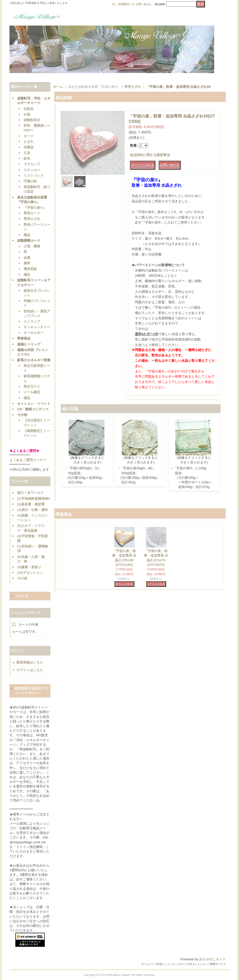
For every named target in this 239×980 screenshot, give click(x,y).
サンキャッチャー (37, 327)
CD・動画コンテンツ (33, 409)
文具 (27, 153)
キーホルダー (34, 333)
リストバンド (34, 176)
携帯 (27, 263)
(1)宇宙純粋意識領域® (34, 499)
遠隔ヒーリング (29, 344)
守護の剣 (30, 181)
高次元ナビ (32, 386)
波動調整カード (29, 241)
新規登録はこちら (30, 662)
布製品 (29, 147)
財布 (27, 159)
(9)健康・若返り (29, 567)
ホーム (58, 87)
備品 (27, 235)
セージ (29, 136)
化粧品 (29, 109)
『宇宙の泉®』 (35, 208)
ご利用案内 (123, 4)
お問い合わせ (144, 4)
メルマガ (21, 596)
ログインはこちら (30, 670)
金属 (27, 258)
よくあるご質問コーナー (28, 460)
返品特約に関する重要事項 (150, 155)
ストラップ (32, 322)
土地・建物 (32, 246)
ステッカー (32, 170)
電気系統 (30, 269)
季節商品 (24, 338)
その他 (22, 415)
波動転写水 (32, 120)
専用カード (32, 213)
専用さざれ (32, 219)
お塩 (27, 114)
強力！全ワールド (30, 493)
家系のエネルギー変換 (34, 360)
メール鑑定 (32, 392)
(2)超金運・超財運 (31, 504)
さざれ (29, 142)
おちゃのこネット (212, 959)
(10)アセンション (30, 573)
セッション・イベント (34, 404)
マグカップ (32, 164)
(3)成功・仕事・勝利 (32, 510)
